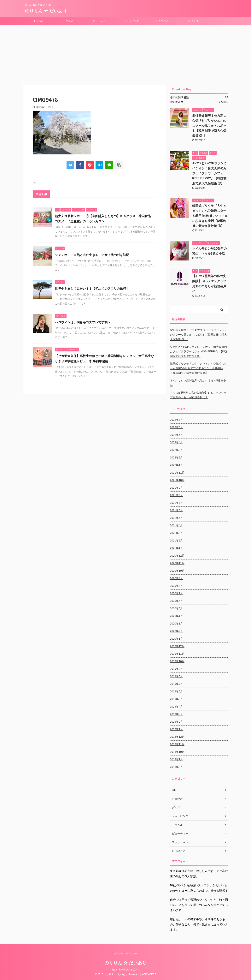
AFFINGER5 (149, 974)
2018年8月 (176, 767)
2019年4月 (176, 707)
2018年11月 (177, 744)
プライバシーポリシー (125, 953)
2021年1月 (176, 548)
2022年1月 (176, 465)
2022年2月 (176, 457)
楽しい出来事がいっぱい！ (125, 970)
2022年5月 (176, 435)
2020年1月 (176, 639)
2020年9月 (176, 578)
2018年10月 (177, 752)
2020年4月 (176, 616)
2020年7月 (176, 593)
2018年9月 (176, 759)
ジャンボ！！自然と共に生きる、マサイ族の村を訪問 (92, 255)
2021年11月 (177, 473)
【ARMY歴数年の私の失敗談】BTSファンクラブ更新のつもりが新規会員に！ (198, 395)
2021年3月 (176, 533)
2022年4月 (176, 442)
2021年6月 (176, 510)
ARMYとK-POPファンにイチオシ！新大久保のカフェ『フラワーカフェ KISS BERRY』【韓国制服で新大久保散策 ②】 (209, 173)
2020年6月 (176, 601)
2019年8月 (176, 676)
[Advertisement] (125, 54)
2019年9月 (176, 669)
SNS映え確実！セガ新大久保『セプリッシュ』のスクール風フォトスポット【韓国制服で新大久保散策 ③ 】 (209, 126)
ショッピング (131, 21)
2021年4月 (176, 525)
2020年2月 (176, 631)
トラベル (38, 21)
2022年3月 (176, 450)
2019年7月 (176, 684)
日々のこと (162, 21)
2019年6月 (176, 691)
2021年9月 (176, 488)
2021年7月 (176, 503)
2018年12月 (177, 737)
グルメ (69, 21)
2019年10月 (177, 661)
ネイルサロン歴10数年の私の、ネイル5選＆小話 (198, 383)
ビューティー (100, 21)
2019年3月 (176, 714)
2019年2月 (176, 722)
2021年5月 (176, 518)
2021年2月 (176, 541)
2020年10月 (177, 571)
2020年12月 (177, 556)
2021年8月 (176, 495)
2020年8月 (176, 586)
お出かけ (193, 21)
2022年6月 (176, 427)
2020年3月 (176, 624)
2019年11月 (177, 654)
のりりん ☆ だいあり (46, 11)
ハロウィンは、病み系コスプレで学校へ (83, 322)
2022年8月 (176, 420)
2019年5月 (176, 699)
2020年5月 (176, 608)
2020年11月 (177, 563)
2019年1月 (176, 729)
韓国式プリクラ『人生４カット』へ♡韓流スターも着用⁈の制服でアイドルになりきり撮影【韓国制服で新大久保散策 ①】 (210, 216)
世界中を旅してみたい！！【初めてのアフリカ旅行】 (92, 289)
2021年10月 (177, 480)
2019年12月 (177, 646)
